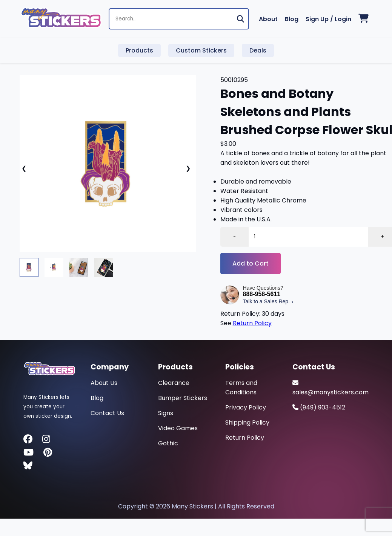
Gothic (168, 443)
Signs (166, 413)
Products (139, 50)
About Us (104, 383)
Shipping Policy (247, 422)
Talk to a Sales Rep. (268, 302)
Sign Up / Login (328, 19)
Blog (292, 19)
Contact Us (107, 413)
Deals (258, 50)
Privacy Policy (246, 407)
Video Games (178, 428)
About (268, 19)
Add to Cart (251, 263)
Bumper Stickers (183, 398)
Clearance (174, 383)
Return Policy (252, 323)
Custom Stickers (201, 50)
